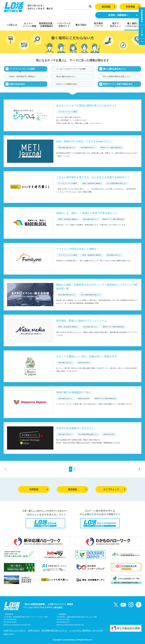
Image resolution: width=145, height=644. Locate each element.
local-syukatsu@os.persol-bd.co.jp (19, 625)
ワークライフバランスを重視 (22, 69)
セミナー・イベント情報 (30, 25)
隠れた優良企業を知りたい (115, 69)
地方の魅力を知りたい (66, 76)
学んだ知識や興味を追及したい (117, 76)
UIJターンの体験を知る (67, 84)
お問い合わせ (34, 630)
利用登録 (133, 7)
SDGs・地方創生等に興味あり (23, 76)
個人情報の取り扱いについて (54, 630)
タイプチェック (114, 489)
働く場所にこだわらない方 (133, 25)
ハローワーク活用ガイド (64, 25)
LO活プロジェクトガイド (15, 630)
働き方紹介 (81, 25)
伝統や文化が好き (17, 84)
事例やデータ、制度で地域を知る (118, 84)
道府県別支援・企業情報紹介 (47, 25)
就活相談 (109, 7)
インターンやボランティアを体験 (71, 69)
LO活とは (12, 25)
